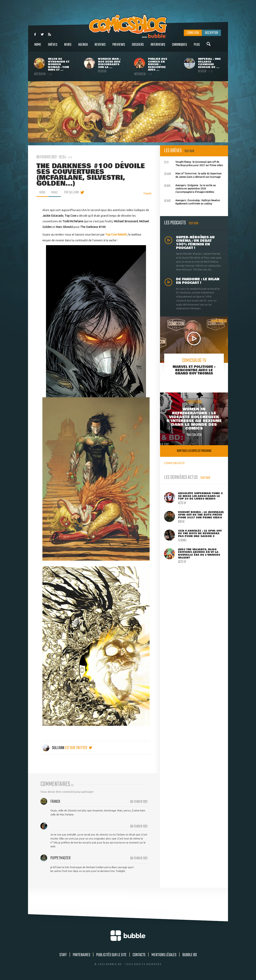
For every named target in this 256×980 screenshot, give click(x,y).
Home (38, 47)
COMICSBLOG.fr (174, 463)
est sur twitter (78, 748)
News (68, 47)
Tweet (147, 193)
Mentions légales (164, 955)
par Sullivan (72, 192)
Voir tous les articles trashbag (194, 451)
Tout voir (189, 151)
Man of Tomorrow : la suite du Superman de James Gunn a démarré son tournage (193, 175)
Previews (119, 47)
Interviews (158, 47)
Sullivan (54, 748)
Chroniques (179, 47)
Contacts (139, 955)
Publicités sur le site (111, 955)
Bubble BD (190, 955)
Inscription (211, 33)
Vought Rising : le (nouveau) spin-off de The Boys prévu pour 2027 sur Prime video (193, 163)
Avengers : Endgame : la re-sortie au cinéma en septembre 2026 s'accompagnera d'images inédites (190, 188)
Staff (63, 955)
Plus (197, 47)
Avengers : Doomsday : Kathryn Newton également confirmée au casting (192, 202)
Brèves (53, 47)
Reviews (100, 47)
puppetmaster (60, 858)
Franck (55, 802)
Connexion (193, 33)
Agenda (83, 47)
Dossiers (138, 47)
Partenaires (81, 955)
